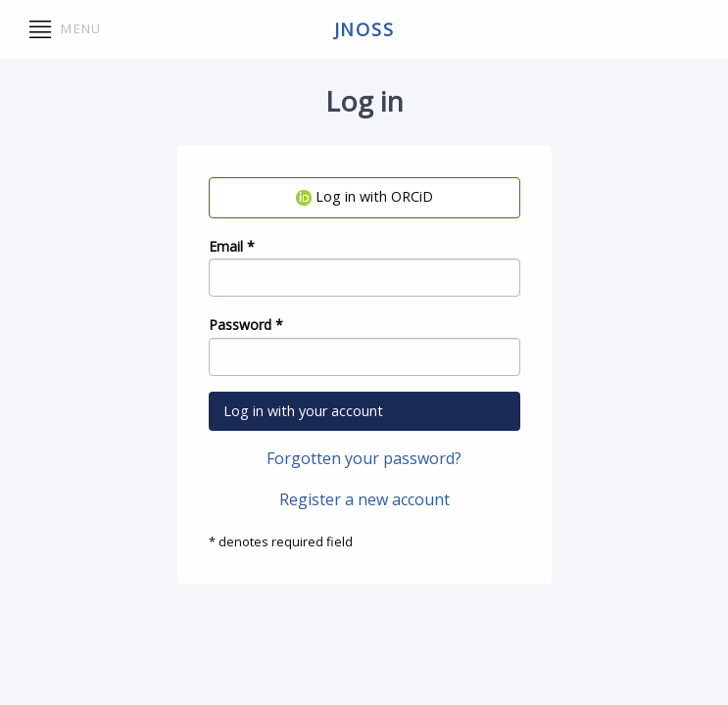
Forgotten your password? (364, 458)
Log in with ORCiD (364, 196)
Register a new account (364, 499)
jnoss (364, 29)
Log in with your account (303, 411)
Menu (65, 29)
